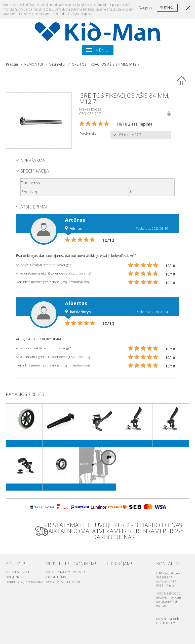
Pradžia (12, 64)
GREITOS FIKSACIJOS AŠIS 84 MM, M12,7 (106, 64)
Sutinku (167, 8)
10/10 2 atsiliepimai (135, 124)
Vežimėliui (57, 64)
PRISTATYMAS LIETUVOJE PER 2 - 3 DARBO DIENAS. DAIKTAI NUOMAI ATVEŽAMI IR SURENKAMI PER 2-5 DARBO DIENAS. (114, 531)
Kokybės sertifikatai (63, 582)
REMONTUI (34, 64)
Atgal (182, 81)
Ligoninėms (56, 577)
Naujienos (14, 577)
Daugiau (145, 8)
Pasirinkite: (89, 134)
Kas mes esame (18, 572)
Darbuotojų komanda (25, 582)
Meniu (97, 50)
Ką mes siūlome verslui (66, 572)
